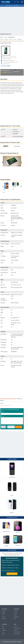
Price (2, 40)
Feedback (18, 628)
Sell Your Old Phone (12, 550)
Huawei (6, 37)
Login (18, 2)
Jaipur (15, 619)
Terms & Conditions (17, 632)
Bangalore (4, 611)
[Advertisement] (12, 20)
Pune (3, 615)
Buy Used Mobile (15, 6)
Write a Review (16, 72)
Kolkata (15, 615)
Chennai (3, 617)
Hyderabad (4, 619)
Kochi (3, 632)
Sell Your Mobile (9, 6)
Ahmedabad (16, 617)
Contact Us (16, 630)
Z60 (13, 189)
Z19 (4, 192)
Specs (15, 40)
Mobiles (2, 37)
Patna (3, 626)
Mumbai (3, 613)
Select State (15, 2)
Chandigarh (4, 630)
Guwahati (4, 634)
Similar (6, 40)
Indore (3, 628)
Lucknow (16, 613)
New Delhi (16, 611)
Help (15, 628)
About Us (16, 626)
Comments (20, 40)
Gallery (11, 40)
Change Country (17, 634)
